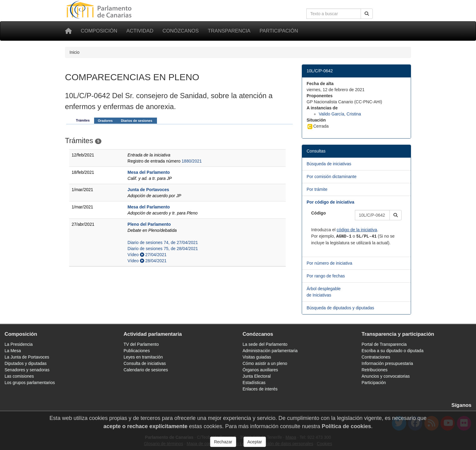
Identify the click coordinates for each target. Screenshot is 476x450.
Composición (99, 31)
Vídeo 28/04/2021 (147, 261)
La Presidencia (19, 344)
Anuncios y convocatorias (386, 376)
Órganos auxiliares (260, 370)
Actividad (140, 31)
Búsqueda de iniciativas (329, 164)
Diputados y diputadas (26, 363)
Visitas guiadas (257, 357)
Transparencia (229, 31)
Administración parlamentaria (270, 351)
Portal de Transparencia (384, 344)
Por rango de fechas (326, 276)
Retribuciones (375, 370)
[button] (396, 215)
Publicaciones (137, 351)
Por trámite (317, 189)
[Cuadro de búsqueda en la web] (334, 14)
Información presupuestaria (387, 363)
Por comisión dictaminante (331, 177)
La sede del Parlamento (265, 344)
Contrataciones (376, 357)
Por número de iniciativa (329, 263)
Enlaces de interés (260, 389)
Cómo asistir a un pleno (265, 363)
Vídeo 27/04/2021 (147, 255)
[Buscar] (367, 14)
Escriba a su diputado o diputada (393, 351)
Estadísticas (254, 383)
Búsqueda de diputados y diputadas (340, 308)
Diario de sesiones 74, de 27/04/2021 (163, 242)
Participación (279, 31)
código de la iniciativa (357, 230)
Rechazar (223, 442)
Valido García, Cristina (340, 114)
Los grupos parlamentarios (30, 383)
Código (318, 213)
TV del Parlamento (141, 344)
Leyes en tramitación (143, 357)
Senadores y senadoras (27, 370)
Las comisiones (19, 376)
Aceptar (255, 442)
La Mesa (13, 351)
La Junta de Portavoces (27, 357)
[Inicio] (68, 31)
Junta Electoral (257, 376)
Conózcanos (180, 31)
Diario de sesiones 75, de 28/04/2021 (163, 249)
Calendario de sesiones (146, 370)
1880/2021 (192, 161)
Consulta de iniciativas (145, 363)
